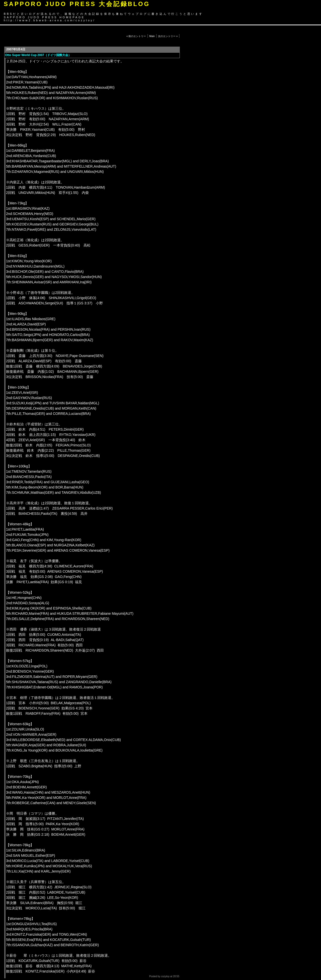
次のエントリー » (168, 36)
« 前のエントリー (136, 36)
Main (152, 36)
